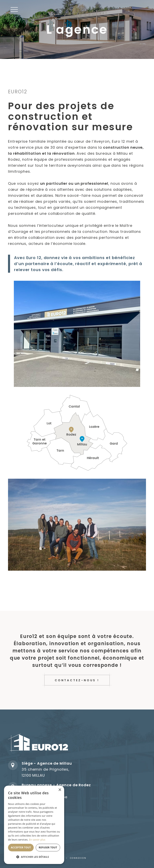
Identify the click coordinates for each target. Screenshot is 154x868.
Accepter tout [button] (21, 847)
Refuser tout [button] (48, 847)
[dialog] (34, 825)
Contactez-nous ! (77, 680)
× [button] (60, 790)
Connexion (78, 858)
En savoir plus (37, 840)
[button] (14, 9)
